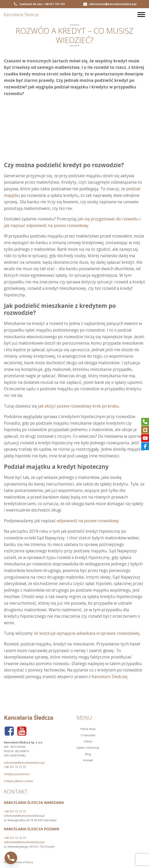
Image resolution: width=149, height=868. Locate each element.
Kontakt (88, 760)
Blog (88, 754)
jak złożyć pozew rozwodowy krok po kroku (78, 406)
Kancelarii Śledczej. (110, 677)
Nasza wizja (88, 729)
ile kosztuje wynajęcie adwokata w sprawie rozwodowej (87, 633)
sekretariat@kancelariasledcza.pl (24, 763)
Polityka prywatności (17, 774)
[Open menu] (141, 15)
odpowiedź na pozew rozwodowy (88, 521)
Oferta (88, 741)
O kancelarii (88, 735)
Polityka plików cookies (18, 781)
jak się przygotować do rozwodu (108, 219)
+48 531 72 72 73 (15, 811)
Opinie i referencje (88, 748)
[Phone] (11, 858)
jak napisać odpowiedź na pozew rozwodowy (46, 225)
